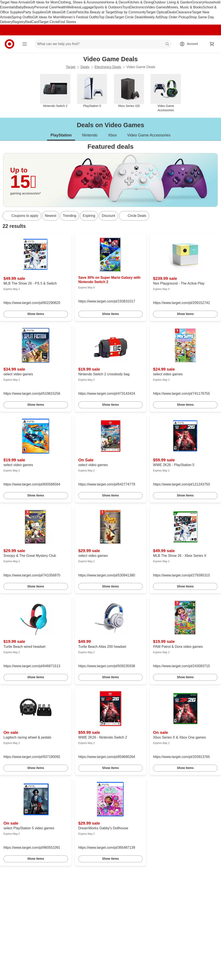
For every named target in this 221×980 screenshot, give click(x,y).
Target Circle (49, 22)
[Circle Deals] (134, 216)
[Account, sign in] (190, 44)
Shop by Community (130, 12)
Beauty (29, 7)
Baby (20, 7)
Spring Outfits (22, 17)
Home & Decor (116, 2)
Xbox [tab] (112, 135)
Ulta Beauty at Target (99, 12)
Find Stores (67, 22)
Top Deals (107, 17)
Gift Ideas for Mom (44, 2)
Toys (126, 7)
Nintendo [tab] (90, 135)
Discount (108, 216)
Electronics (138, 7)
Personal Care (45, 7)
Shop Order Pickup (174, 17)
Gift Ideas (53, 12)
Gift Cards (68, 12)
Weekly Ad (152, 17)
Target (71, 67)
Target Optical (157, 12)
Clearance (184, 12)
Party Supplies (34, 12)
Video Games (157, 7)
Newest (51, 216)
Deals (172, 12)
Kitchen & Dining (140, 2)
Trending (70, 216)
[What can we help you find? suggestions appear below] (103, 44)
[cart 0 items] (212, 44)
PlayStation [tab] (61, 135)
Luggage (87, 7)
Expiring (89, 216)
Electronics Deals (108, 67)
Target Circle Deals (129, 17)
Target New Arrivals (15, 2)
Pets (79, 12)
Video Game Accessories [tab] (149, 135)
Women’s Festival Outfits (80, 17)
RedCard (32, 22)
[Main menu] (25, 44)
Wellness (73, 7)
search (167, 44)
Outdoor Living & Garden (173, 2)
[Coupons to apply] (22, 216)
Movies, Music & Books (185, 7)
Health (61, 7)
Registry (19, 22)
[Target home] (9, 44)
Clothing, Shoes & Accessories (82, 2)
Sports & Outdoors (108, 7)
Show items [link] (36, 314)
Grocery (198, 2)
